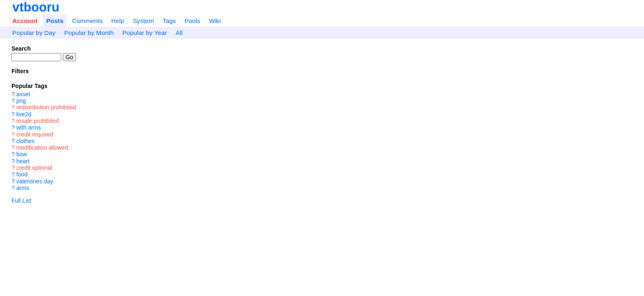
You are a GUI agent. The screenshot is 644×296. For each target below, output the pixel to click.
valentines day (35, 181)
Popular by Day (34, 33)
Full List (21, 201)
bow (22, 155)
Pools (192, 21)
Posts (55, 21)
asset (23, 94)
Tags (169, 21)
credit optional (34, 168)
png (21, 101)
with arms (29, 128)
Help (118, 21)
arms (23, 188)
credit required (35, 134)
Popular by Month (89, 33)
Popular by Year (145, 33)
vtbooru (36, 7)
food (22, 175)
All (179, 33)
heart (23, 161)
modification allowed (42, 148)
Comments (87, 21)
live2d (24, 114)
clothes (25, 141)
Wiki (215, 21)
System (143, 21)
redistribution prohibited (46, 108)
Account (25, 21)
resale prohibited (38, 121)
